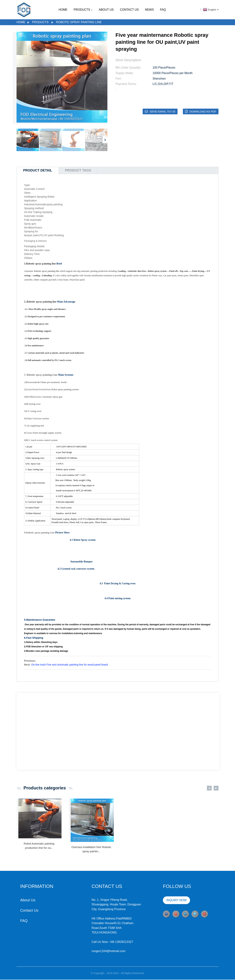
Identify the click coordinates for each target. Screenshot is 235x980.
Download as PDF (203, 111)
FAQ (163, 10)
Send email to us (162, 111)
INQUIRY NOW (159, 901)
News (149, 10)
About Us (106, 10)
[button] (105, 140)
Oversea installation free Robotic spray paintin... (91, 850)
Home (63, 10)
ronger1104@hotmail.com (91, 952)
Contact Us (129, 10)
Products (83, 10)
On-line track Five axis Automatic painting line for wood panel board (70, 665)
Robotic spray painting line (79, 22)
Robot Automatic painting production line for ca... (39, 846)
